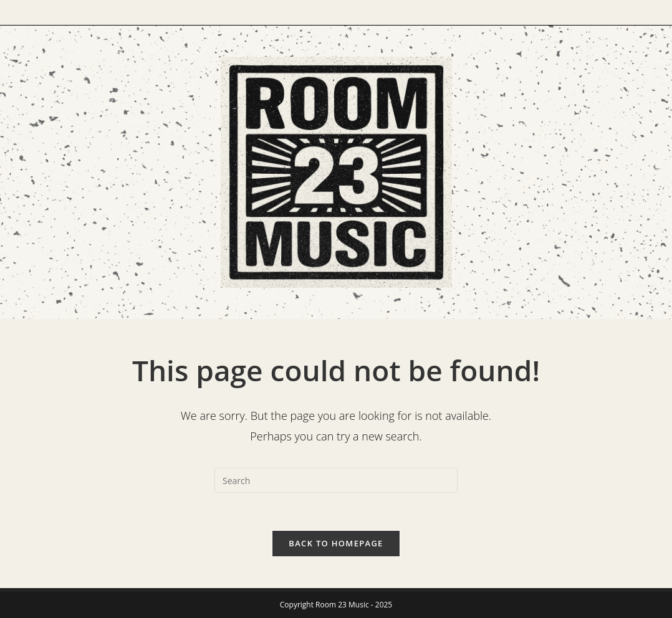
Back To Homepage (336, 543)
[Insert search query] (336, 480)
